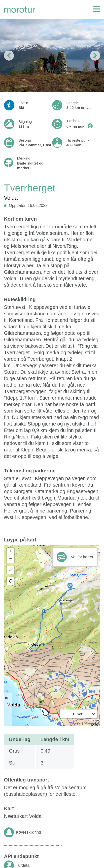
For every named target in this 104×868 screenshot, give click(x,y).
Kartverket (93, 723)
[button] (70, 587)
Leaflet (75, 723)
